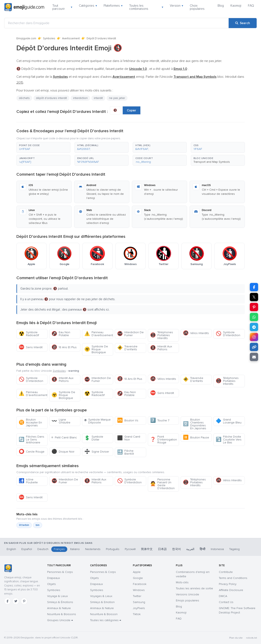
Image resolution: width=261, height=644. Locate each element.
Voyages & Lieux (101, 596)
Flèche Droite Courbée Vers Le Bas (229, 440)
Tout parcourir (62, 7)
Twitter (137, 596)
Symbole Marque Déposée (97, 421)
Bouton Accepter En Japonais (30, 423)
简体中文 (147, 549)
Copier (132, 110)
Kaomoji (236, 6)
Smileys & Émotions (60, 602)
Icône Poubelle (28, 481)
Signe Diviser (97, 452)
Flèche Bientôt (126, 452)
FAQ (251, 6)
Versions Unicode (187, 594)
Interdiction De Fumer (130, 334)
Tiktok (137, 614)
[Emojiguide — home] (24, 7)
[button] (43, 147)
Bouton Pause (196, 437)
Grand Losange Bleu (229, 421)
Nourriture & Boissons (62, 614)
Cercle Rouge (32, 452)
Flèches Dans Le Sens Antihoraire (31, 440)
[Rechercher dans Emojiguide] (116, 23)
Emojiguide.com (26, 38)
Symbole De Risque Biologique (96, 349)
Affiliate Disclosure (231, 590)
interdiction (80, 98)
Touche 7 (160, 420)
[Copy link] (254, 347)
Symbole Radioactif (29, 334)
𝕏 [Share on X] (254, 297)
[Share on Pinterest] (254, 307)
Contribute (226, 572)
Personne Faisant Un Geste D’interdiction (162, 484)
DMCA (223, 596)
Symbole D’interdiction (228, 334)
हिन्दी (203, 549)
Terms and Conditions (233, 578)
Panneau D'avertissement (99, 334)
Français (59, 549)
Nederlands (93, 549)
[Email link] (254, 357)
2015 (20, 83)
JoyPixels (139, 608)
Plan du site (236, 638)
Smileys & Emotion (102, 602)
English (11, 549)
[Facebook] (7, 601)
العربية (190, 549)
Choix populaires (197, 7)
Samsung (139, 602)
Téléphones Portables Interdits (162, 335)
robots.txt (251, 638)
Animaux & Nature (59, 608)
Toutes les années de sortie (194, 588)
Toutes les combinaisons (146, 7)
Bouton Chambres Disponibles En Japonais (195, 424)
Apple (137, 572)
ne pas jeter (117, 98)
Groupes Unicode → (60, 620)
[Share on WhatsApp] (254, 317)
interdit (98, 98)
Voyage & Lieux (58, 596)
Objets (51, 584)
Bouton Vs (128, 420)
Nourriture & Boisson (104, 614)
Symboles (49, 38)
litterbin (24, 525)
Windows (139, 590)
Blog (221, 6)
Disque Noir (63, 452)
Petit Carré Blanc (64, 437)
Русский (130, 549)
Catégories (88, 6)
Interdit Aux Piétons (161, 348)
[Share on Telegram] (254, 327)
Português (113, 549)
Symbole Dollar (94, 438)
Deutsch (43, 549)
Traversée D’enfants (127, 348)
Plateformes (113, 6)
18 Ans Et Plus (64, 347)
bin (38, 525)
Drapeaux (54, 578)
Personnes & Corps (60, 572)
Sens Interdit (31, 347)
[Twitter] (16, 601)
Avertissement (71, 38)
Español (27, 549)
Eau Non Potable (61, 334)
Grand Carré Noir (129, 438)
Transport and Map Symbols (212, 162)
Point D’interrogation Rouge (164, 440)
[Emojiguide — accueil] (8, 568)
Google (138, 578)
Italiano (75, 549)
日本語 (162, 549)
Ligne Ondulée (61, 421)
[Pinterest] (24, 601)
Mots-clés (182, 582)
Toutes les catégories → (106, 620)
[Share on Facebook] (254, 287)
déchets (24, 98)
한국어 (176, 549)
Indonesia (217, 549)
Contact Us (226, 602)
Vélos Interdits (196, 333)
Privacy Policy (228, 584)
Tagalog (234, 549)
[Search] (243, 23)
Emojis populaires (187, 600)
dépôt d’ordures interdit (51, 98)
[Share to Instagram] (254, 337)
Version (176, 6)
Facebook (140, 584)
